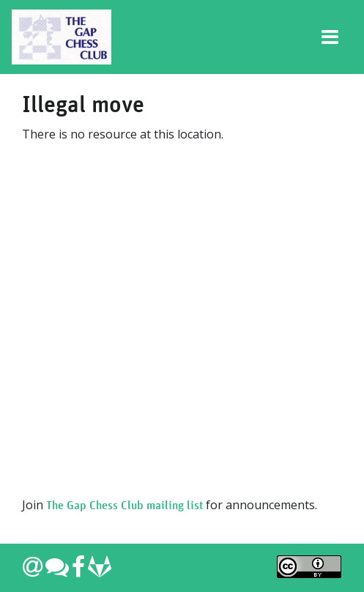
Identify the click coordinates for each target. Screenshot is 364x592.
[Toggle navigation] (330, 37)
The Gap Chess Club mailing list (125, 506)
